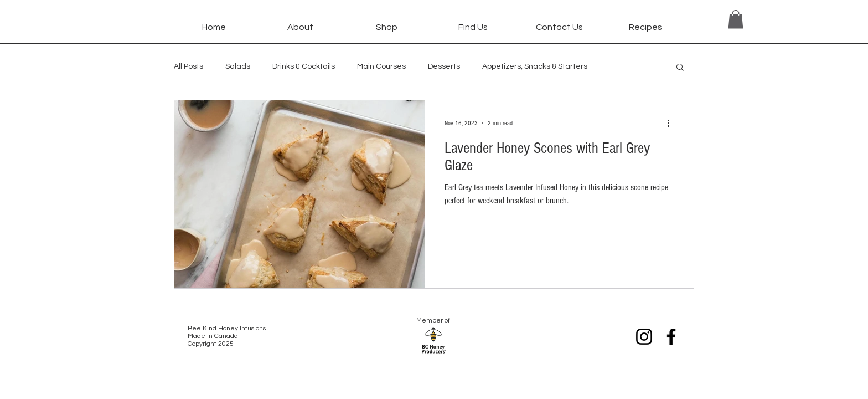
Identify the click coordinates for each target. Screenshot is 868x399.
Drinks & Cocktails (304, 66)
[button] (386, 22)
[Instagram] (644, 337)
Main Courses (381, 66)
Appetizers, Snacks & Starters (535, 66)
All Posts (188, 66)
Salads (238, 66)
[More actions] (672, 123)
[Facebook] (671, 337)
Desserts (444, 66)
